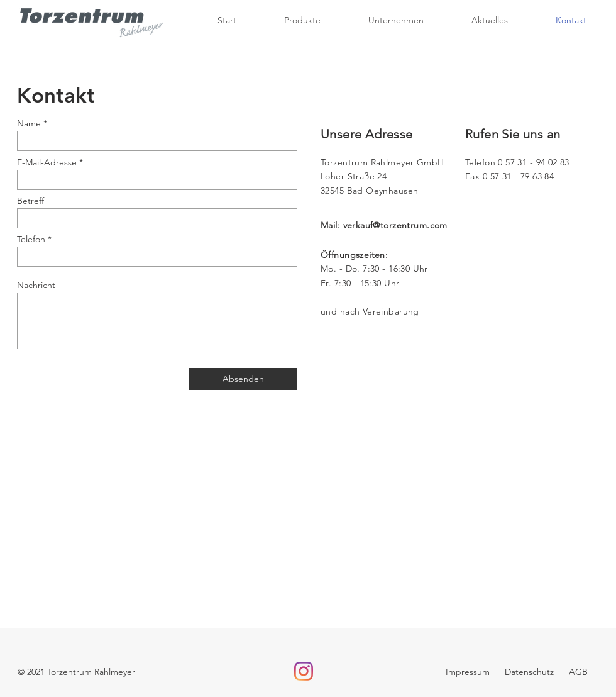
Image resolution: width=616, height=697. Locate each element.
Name (29, 123)
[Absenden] (243, 379)
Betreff (30, 201)
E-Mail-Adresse (47, 162)
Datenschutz (528, 672)
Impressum (469, 672)
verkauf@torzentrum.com (395, 225)
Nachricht (36, 285)
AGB (578, 672)
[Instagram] (304, 671)
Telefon (31, 239)
